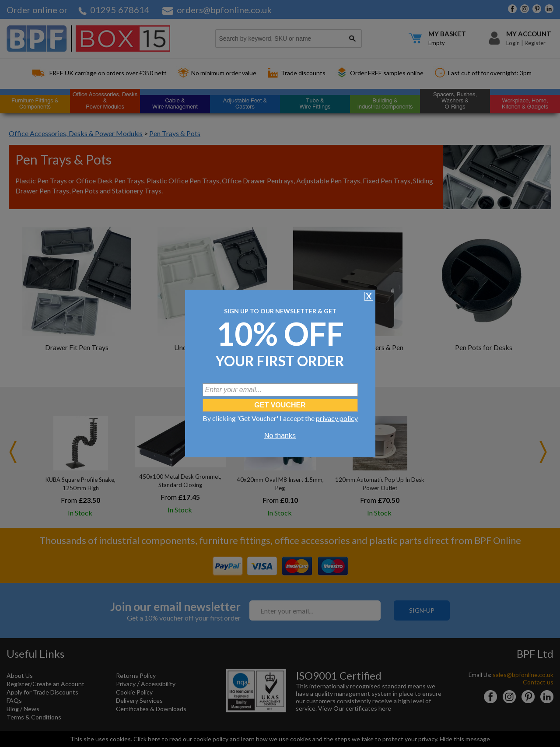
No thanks (280, 436)
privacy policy (337, 418)
